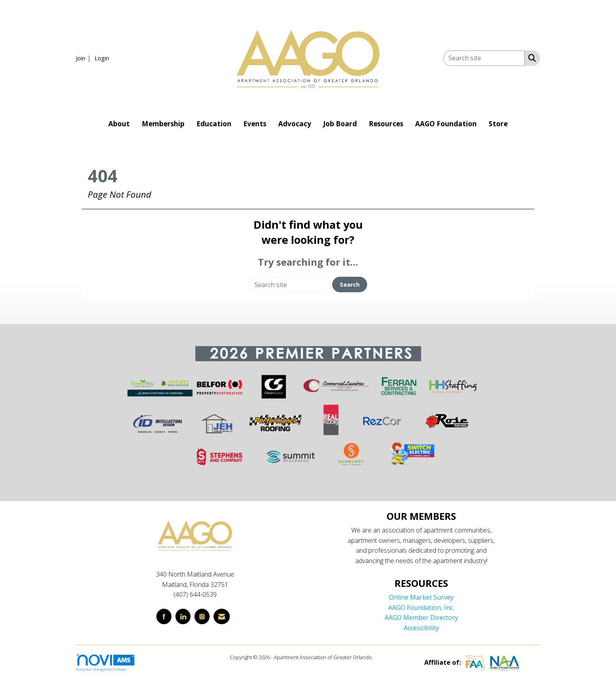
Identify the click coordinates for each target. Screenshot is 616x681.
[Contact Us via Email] (222, 616)
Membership (163, 124)
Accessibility (421, 628)
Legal (380, 657)
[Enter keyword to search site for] (484, 58)
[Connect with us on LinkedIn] (183, 616)
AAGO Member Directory (421, 617)
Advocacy (295, 124)
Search (350, 285)
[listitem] (84, 58)
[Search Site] (530, 58)
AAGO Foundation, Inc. (421, 608)
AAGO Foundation (446, 124)
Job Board (340, 124)
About (119, 124)
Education (214, 124)
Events (255, 124)
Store (498, 124)
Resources (386, 124)
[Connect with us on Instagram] (202, 616)
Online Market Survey (421, 597)
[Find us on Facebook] (164, 616)
